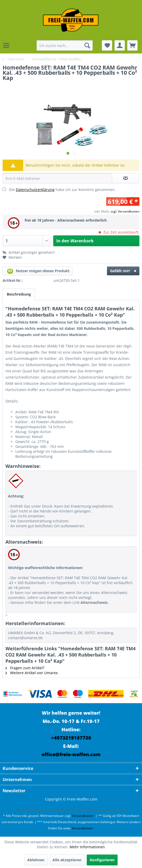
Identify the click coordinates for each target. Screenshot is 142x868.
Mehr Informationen (87, 847)
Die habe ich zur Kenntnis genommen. (62, 190)
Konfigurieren (102, 860)
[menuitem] (8, 45)
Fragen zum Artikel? (25, 668)
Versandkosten (83, 816)
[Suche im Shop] (65, 45)
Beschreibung (19, 294)
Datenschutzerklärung (35, 190)
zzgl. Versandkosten (125, 211)
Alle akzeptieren (67, 860)
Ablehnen (36, 860)
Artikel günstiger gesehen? (29, 252)
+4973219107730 (71, 738)
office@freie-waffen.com (71, 754)
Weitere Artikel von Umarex (32, 673)
